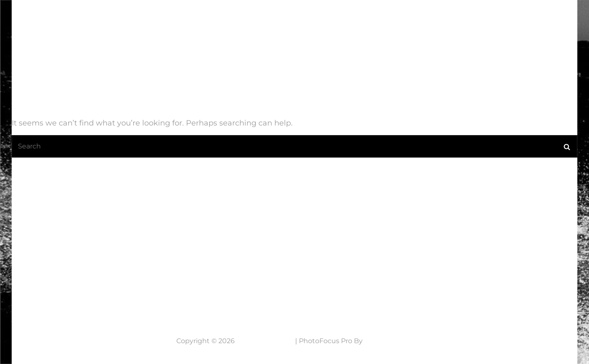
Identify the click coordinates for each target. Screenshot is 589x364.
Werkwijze (444, 23)
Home (241, 23)
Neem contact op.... (74, 287)
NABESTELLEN (505, 23)
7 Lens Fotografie (65, 18)
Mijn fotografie (372, 23)
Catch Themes (388, 341)
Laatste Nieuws (295, 23)
